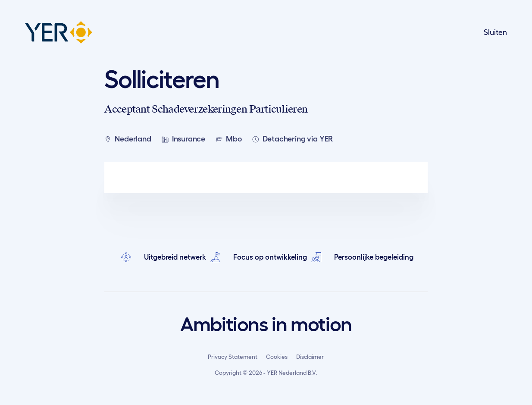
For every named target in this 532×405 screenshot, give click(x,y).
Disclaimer (310, 357)
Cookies (277, 357)
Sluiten (495, 32)
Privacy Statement (233, 357)
